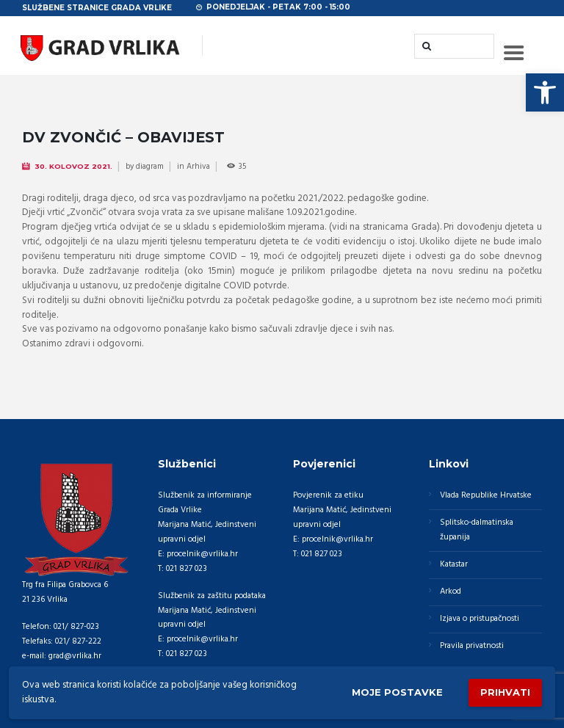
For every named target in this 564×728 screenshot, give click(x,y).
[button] (545, 92)
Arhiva (198, 167)
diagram (150, 167)
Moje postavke (397, 692)
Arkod (451, 591)
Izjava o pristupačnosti (480, 619)
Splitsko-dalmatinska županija (477, 530)
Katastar (454, 564)
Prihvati (505, 692)
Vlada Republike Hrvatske (486, 495)
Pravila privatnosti (472, 646)
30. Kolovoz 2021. (73, 166)
